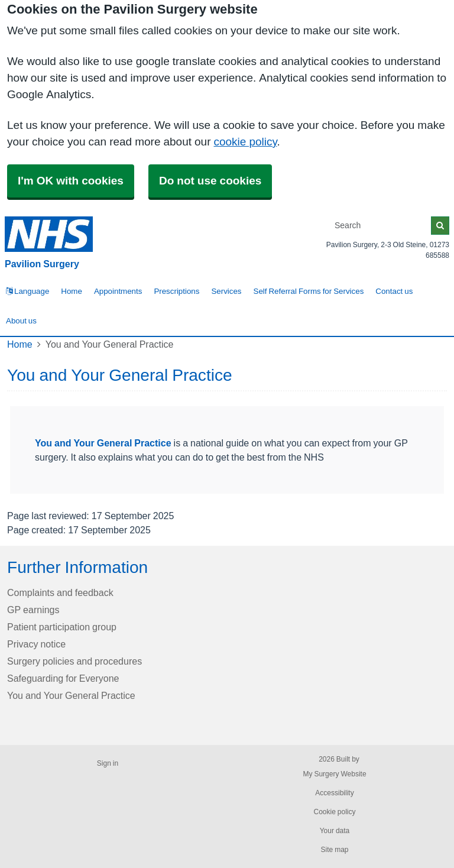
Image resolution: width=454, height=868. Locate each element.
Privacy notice (36, 644)
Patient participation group (62, 627)
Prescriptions (176, 291)
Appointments (118, 291)
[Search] (381, 226)
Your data (335, 831)
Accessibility (334, 793)
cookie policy (245, 142)
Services (226, 291)
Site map (334, 850)
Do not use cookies (210, 181)
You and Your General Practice (103, 443)
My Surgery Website (334, 774)
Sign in (108, 763)
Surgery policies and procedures (74, 661)
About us (21, 321)
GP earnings (33, 610)
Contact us (394, 291)
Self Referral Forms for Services (309, 291)
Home (72, 291)
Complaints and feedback (60, 592)
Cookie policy (334, 812)
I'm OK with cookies (71, 181)
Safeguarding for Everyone (63, 678)
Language (27, 291)
